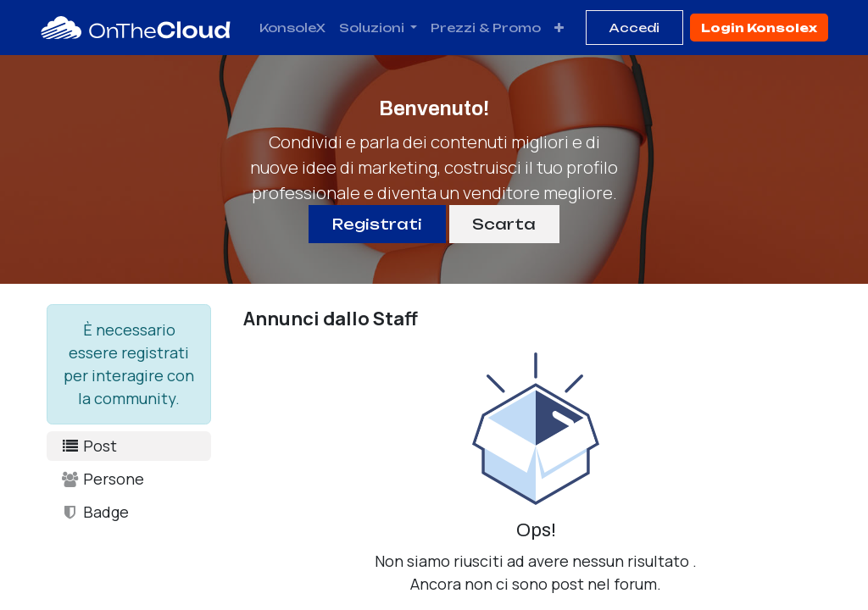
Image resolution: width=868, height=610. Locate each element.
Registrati (377, 224)
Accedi (634, 28)
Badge (95, 512)
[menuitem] (292, 28)
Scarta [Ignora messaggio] (504, 224)
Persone (102, 479)
